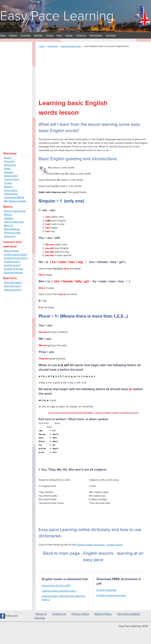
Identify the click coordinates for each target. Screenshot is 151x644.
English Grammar (14, 269)
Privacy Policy (80, 614)
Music (59, 35)
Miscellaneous (12, 229)
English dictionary (107, 590)
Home (3, 35)
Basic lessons (12, 251)
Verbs (7, 169)
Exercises (38, 35)
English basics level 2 (16, 258)
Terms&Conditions (129, 614)
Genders (9, 218)
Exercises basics (13, 283)
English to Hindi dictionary (111, 595)
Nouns (8, 158)
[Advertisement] (16, 93)
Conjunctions (12, 179)
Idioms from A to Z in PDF (56, 586)
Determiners (11, 176)
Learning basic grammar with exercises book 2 (64, 598)
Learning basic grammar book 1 (59, 591)
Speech (8, 187)
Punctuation (11, 190)
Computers (111, 35)
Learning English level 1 (71, 46)
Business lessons (14, 273)
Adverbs (9, 172)
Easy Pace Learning (57, 16)
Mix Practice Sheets (15, 201)
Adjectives (10, 165)
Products (13, 35)
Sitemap (40, 618)
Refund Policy (103, 614)
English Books (96, 35)
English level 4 (12, 265)
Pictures (69, 35)
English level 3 (12, 262)
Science (50, 35)
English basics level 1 (16, 255)
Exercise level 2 (13, 290)
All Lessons (26, 35)
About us (41, 614)
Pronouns (9, 161)
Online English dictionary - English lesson (100, 545)
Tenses (8, 183)
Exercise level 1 (12, 286)
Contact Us (81, 35)
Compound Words (14, 197)
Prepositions (11, 194)
